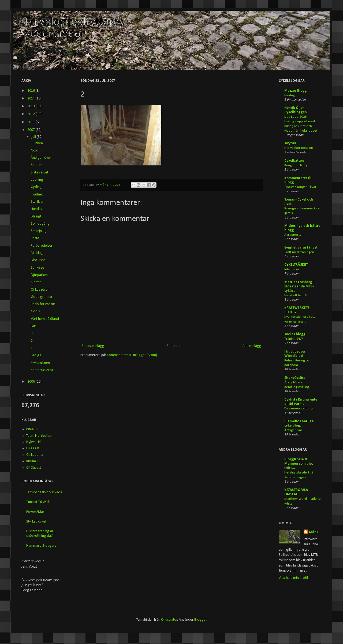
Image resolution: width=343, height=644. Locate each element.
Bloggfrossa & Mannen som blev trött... (299, 464)
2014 (31, 99)
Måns (104, 185)
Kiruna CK (33, 461)
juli (34, 137)
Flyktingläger (41, 363)
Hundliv (36, 209)
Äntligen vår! (294, 430)
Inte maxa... (293, 269)
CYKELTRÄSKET (296, 265)
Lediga (36, 355)
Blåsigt (36, 216)
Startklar (37, 202)
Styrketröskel (36, 522)
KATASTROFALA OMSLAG (296, 492)
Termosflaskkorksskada (44, 492)
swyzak (290, 143)
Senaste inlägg (93, 346)
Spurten (37, 165)
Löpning (37, 180)
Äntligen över (41, 158)
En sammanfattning (299, 408)
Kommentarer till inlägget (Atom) (132, 355)
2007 (31, 130)
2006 (31, 382)
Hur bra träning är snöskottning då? (40, 534)
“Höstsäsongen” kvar (300, 187)
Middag (37, 253)
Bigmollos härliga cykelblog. (299, 423)
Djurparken (39, 275)
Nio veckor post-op (299, 148)
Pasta (35, 238)
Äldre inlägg (252, 346)
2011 (31, 122)
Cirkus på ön (40, 290)
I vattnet (37, 195)
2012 (31, 114)
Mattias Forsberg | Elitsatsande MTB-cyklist (300, 286)
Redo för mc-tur (43, 304)
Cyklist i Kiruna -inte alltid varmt (301, 402)
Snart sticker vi (42, 370)
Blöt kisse (38, 260)
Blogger (200, 620)
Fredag (290, 95)
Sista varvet (40, 173)
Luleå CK (33, 448)
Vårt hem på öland (45, 319)
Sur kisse (38, 268)
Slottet (36, 282)
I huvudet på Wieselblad (295, 354)
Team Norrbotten (39, 436)
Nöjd (35, 151)
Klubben (37, 143)
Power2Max (35, 512)
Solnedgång (40, 224)
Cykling (36, 187)
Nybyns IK (33, 442)
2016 (31, 91)
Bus (34, 326)
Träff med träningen (299, 252)
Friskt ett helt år (296, 295)
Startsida (174, 346)
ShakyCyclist (295, 378)
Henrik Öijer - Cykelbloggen (296, 110)
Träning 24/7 (294, 339)
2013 (31, 106)
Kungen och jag (296, 165)
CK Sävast (34, 468)
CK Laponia (35, 455)
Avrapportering (296, 235)
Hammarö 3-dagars (41, 546)
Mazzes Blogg (296, 91)
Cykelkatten (294, 161)
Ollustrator (169, 620)
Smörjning (39, 231)
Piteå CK (32, 429)
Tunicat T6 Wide (38, 502)
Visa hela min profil (293, 578)
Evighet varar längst (301, 248)
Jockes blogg (295, 334)
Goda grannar (42, 297)
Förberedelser (42, 246)
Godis (35, 311)
